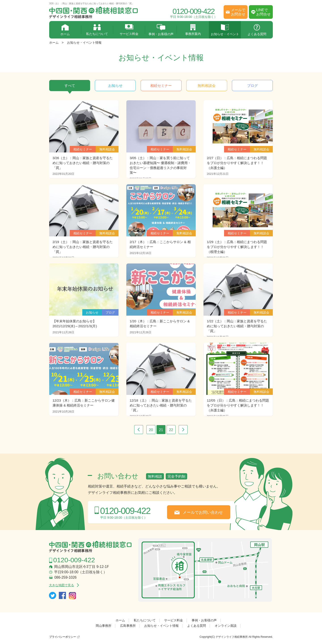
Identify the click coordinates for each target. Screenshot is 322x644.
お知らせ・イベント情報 (84, 43)
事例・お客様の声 (161, 30)
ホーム (65, 30)
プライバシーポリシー (63, 637)
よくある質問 (257, 30)
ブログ (252, 86)
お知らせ (115, 86)
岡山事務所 (104, 626)
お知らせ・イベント (225, 30)
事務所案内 (193, 30)
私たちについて (97, 30)
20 (151, 430)
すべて (70, 86)
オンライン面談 (226, 626)
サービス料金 (129, 30)
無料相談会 (207, 86)
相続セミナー (161, 86)
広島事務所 (128, 626)
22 (171, 430)
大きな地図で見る (61, 585)
